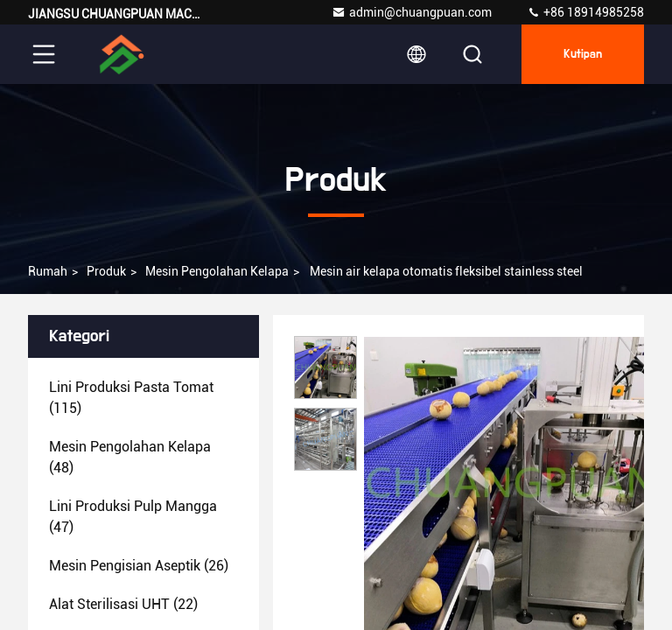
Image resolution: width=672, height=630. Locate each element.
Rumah (48, 271)
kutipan (583, 54)
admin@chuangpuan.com (412, 12)
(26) (139, 566)
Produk (106, 271)
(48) (130, 457)
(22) (123, 604)
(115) (131, 398)
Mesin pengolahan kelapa (217, 271)
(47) (133, 517)
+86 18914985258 (585, 12)
